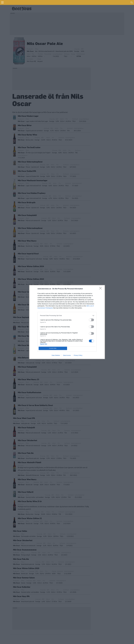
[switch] (91, 320)
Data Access (67, 355)
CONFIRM (53, 348)
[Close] (101, 289)
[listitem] (67, 316)
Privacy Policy (78, 355)
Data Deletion (56, 355)
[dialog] (67, 322)
